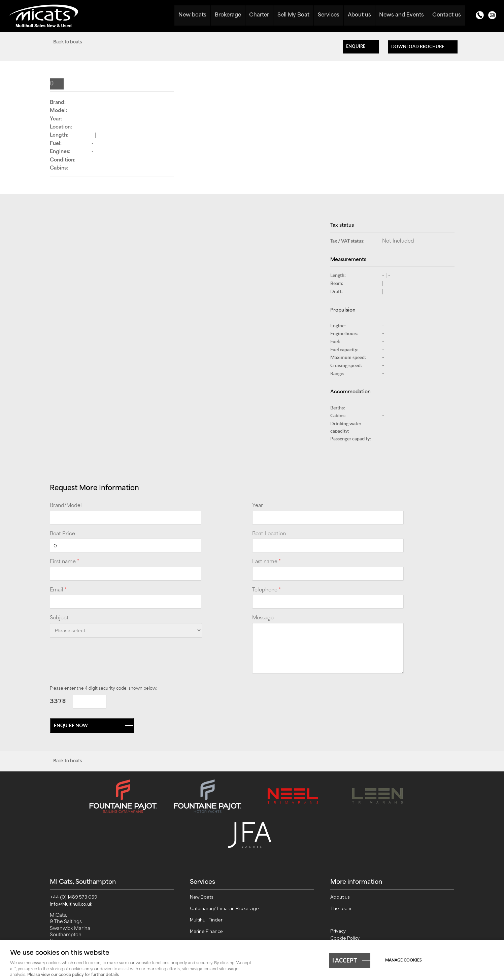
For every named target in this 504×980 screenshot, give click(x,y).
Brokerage (228, 15)
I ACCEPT (345, 960)
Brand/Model (66, 506)
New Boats (202, 856)
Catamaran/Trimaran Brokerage (224, 867)
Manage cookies (404, 960)
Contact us (447, 15)
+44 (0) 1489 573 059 (74, 856)
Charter (260, 15)
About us (360, 15)
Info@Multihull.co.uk (71, 863)
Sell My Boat (294, 15)
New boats (193, 15)
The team (341, 867)
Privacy (338, 890)
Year (258, 506)
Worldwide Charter (210, 902)
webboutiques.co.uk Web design (395, 933)
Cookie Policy (345, 897)
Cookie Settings (348, 903)
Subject (59, 618)
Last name (266, 562)
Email (58, 590)
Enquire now (71, 725)
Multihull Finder (206, 878)
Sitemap (339, 910)
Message (263, 618)
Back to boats (68, 42)
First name (64, 562)
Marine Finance (206, 890)
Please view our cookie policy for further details (73, 975)
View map (60, 920)
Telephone (266, 590)
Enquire (355, 46)
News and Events (402, 15)
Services (329, 15)
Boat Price (62, 534)
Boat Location (269, 534)
